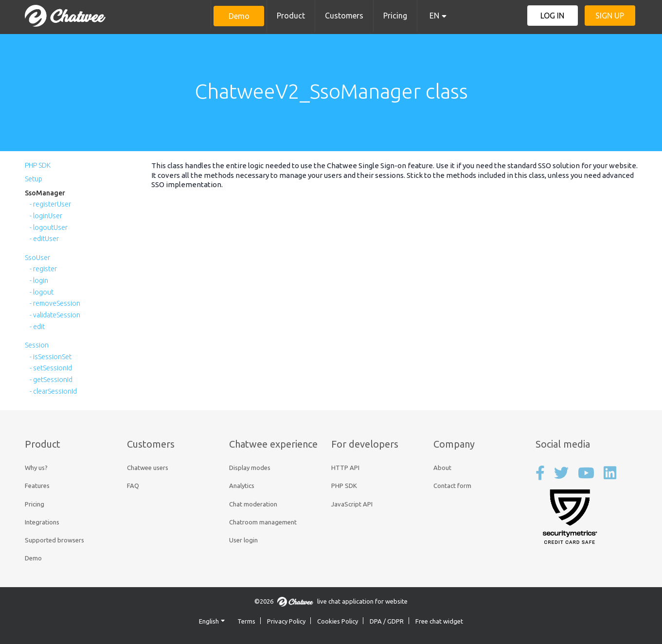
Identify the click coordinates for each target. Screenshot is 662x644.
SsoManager (45, 193)
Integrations (42, 522)
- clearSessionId (53, 391)
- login (39, 280)
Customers (344, 16)
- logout (42, 292)
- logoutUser (49, 227)
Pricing (395, 16)
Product (291, 16)
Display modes (250, 468)
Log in (552, 16)
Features (37, 486)
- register (43, 269)
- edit (37, 327)
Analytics (242, 486)
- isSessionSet (51, 357)
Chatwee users (148, 468)
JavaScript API (352, 504)
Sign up (610, 16)
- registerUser (50, 204)
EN (434, 16)
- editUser (44, 239)
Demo (239, 16)
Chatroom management (263, 522)
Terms (246, 621)
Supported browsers (54, 540)
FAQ (133, 486)
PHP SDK (38, 165)
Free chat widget (439, 621)
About (442, 468)
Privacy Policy (286, 621)
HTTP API (345, 468)
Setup (34, 179)
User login (243, 540)
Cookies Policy (338, 621)
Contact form (452, 486)
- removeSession (55, 303)
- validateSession (55, 315)
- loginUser (46, 216)
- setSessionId (51, 368)
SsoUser (37, 258)
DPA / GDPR (387, 621)
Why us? (36, 468)
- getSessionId (51, 380)
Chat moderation (253, 504)
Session (37, 345)
